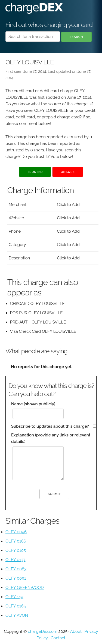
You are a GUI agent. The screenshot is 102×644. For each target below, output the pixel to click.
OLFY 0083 (16, 569)
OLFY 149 (14, 597)
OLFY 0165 (16, 606)
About (76, 631)
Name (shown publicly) (33, 404)
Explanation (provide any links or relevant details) (51, 438)
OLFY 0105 (16, 550)
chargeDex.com (42, 631)
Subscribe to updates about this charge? (50, 426)
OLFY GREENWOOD (25, 588)
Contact (58, 638)
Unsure (68, 172)
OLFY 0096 (16, 532)
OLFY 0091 (16, 578)
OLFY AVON (17, 615)
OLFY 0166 (16, 541)
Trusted (35, 172)
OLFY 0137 (15, 560)
